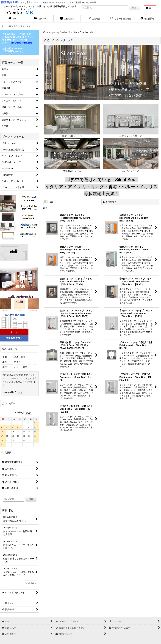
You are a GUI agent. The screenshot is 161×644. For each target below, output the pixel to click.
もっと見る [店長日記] (31, 583)
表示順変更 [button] (110, 202)
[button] (148, 19)
